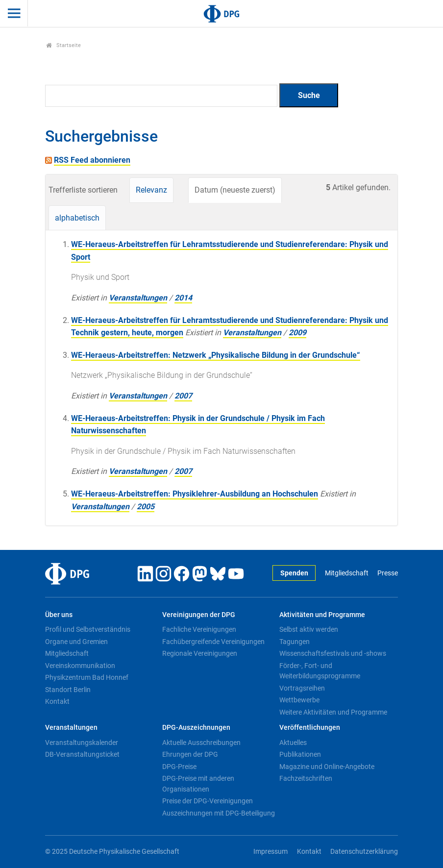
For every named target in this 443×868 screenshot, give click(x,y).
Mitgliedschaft (347, 573)
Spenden (294, 573)
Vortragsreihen (302, 688)
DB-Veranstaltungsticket (82, 754)
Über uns (59, 615)
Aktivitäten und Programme (322, 615)
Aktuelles (293, 743)
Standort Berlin (68, 690)
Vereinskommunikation (80, 666)
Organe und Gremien (76, 642)
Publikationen (300, 754)
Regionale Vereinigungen (200, 653)
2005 (146, 507)
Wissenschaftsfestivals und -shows (333, 653)
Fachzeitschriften (306, 778)
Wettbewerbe (299, 700)
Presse (388, 573)
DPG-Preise (179, 767)
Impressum (271, 852)
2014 (183, 298)
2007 (183, 396)
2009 (297, 333)
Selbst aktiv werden (309, 629)
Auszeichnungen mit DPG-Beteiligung (219, 813)
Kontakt (57, 701)
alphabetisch (77, 218)
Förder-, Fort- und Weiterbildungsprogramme (320, 671)
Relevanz (151, 190)
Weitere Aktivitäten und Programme (333, 712)
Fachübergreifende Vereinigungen (213, 642)
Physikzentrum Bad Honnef (87, 677)
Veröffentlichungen (310, 728)
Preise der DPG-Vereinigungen (208, 801)
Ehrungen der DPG (190, 754)
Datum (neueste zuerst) (235, 190)
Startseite (63, 45)
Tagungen (295, 642)
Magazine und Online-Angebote (327, 767)
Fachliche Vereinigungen (199, 629)
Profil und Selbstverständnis (88, 629)
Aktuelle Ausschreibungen (201, 743)
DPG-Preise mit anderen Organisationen (198, 784)
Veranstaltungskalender (82, 743)
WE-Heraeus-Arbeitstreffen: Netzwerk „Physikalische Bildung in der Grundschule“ (216, 355)
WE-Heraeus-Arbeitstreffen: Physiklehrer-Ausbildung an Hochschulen (195, 494)
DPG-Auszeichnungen (196, 728)
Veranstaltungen (138, 298)
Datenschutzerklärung (364, 852)
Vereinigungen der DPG (199, 615)
